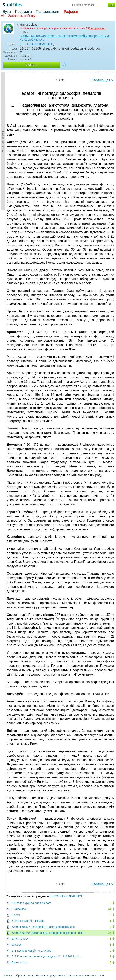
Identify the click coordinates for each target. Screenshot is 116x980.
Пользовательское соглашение (85, 976)
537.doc (17, 945)
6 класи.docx (20, 962)
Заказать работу (22, 16)
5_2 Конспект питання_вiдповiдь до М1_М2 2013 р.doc (47, 956)
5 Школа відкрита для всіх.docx (32, 903)
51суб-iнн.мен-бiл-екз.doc (28, 921)
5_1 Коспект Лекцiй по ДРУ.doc (31, 951)
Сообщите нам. (97, 28)
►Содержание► (3, 141)
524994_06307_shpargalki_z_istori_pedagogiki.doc (43, 927)
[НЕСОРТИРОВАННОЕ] (37, 44)
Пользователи (47, 12)
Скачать (31, 65)
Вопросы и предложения (50, 976)
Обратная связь (24, 976)
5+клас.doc (19, 909)
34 (110, 909)
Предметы (23, 12)
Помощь (8, 976)
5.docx (16, 915)
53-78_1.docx (20, 939)
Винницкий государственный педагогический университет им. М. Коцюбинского (65, 38)
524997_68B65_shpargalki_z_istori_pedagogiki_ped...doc (47, 933)
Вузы (7, 12)
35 (110, 933)
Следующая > (102, 80)
